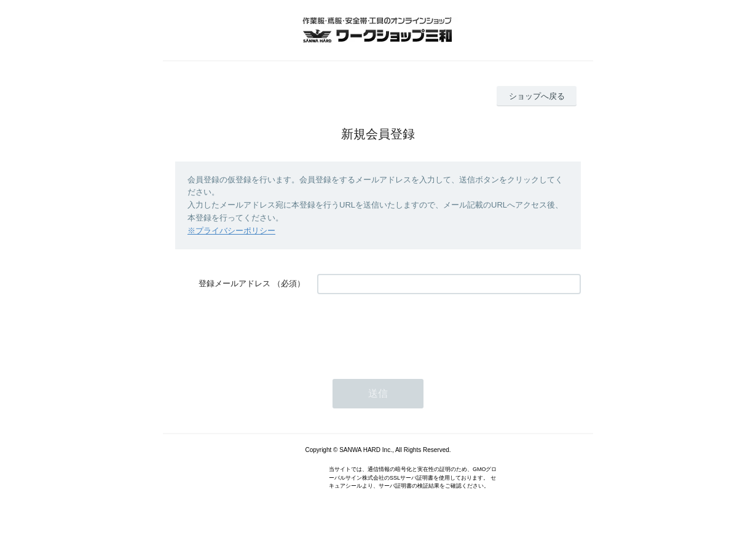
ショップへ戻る (537, 96)
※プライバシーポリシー (231, 231)
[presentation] (411, 330)
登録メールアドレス (234, 283)
